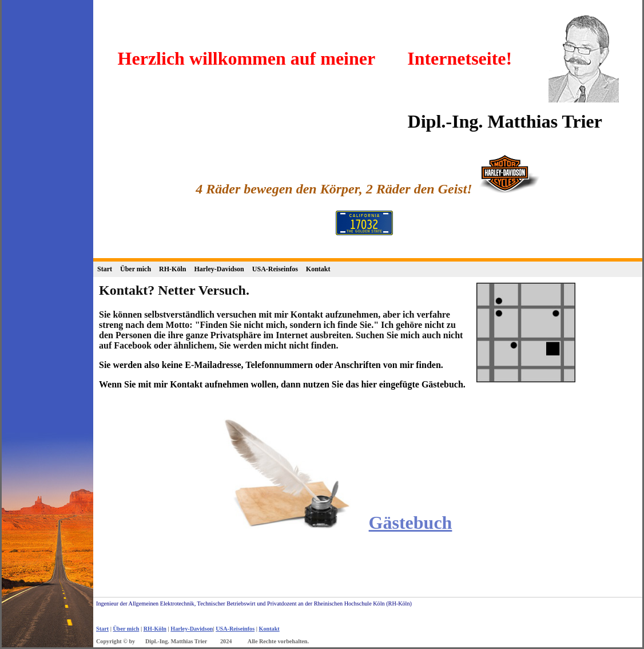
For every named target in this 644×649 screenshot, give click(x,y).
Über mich (136, 269)
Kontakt (318, 269)
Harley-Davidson (219, 269)
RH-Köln (172, 269)
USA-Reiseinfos (275, 269)
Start (105, 269)
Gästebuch (411, 523)
